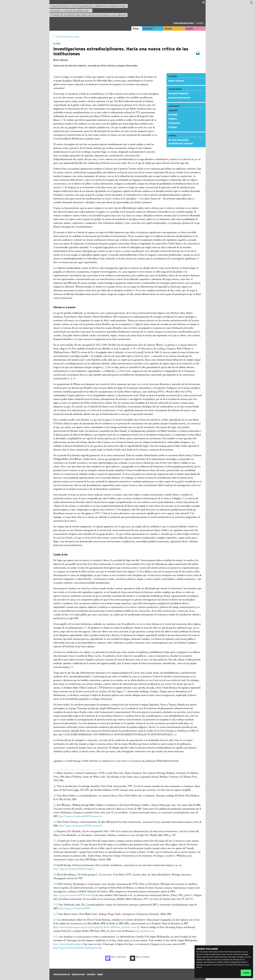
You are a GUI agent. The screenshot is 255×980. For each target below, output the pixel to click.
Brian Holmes (176, 81)
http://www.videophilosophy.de (68, 944)
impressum (78, 974)
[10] (137, 572)
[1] (62, 120)
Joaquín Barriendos (180, 98)
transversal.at (62, 974)
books (167, 28)
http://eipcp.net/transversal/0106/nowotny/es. (81, 826)
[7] (183, 498)
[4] (134, 290)
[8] (116, 510)
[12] (71, 667)
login (100, 974)
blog (134, 28)
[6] (74, 379)
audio (189, 28)
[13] (125, 691)
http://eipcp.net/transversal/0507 (75, 908)
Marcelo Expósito (178, 93)
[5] (133, 324)
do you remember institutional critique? (181, 142)
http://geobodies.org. (145, 931)
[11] (85, 628)
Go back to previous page (68, 37)
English (173, 119)
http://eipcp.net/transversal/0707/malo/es (74, 895)
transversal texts (184, 23)
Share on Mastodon (116, 958)
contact (200, 23)
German (173, 115)
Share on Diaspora (140, 958)
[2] (63, 187)
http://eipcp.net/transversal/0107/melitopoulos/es (77, 948)
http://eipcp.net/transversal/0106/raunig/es (74, 869)
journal (146, 28)
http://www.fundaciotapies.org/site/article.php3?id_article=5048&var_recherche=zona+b (96, 927)
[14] (175, 735)
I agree (246, 973)
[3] (198, 259)
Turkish (173, 127)
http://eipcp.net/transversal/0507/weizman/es (81, 816)
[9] (101, 513)
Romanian (174, 123)
